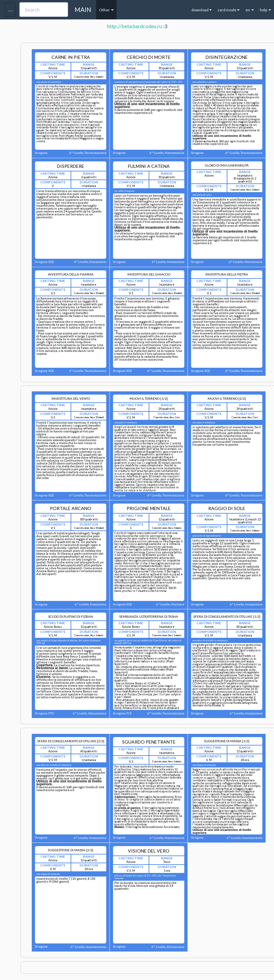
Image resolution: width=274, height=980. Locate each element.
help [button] (265, 10)
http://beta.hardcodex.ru (135, 26)
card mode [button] (229, 10)
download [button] (202, 10)
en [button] (250, 10)
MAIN (83, 10)
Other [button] (106, 10)
